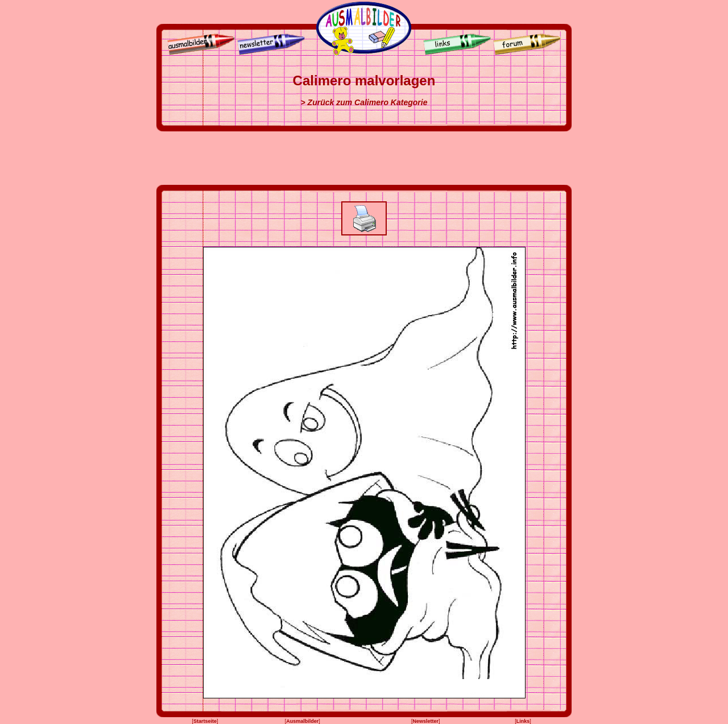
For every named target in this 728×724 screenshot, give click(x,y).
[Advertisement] (364, 158)
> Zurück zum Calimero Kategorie (364, 102)
